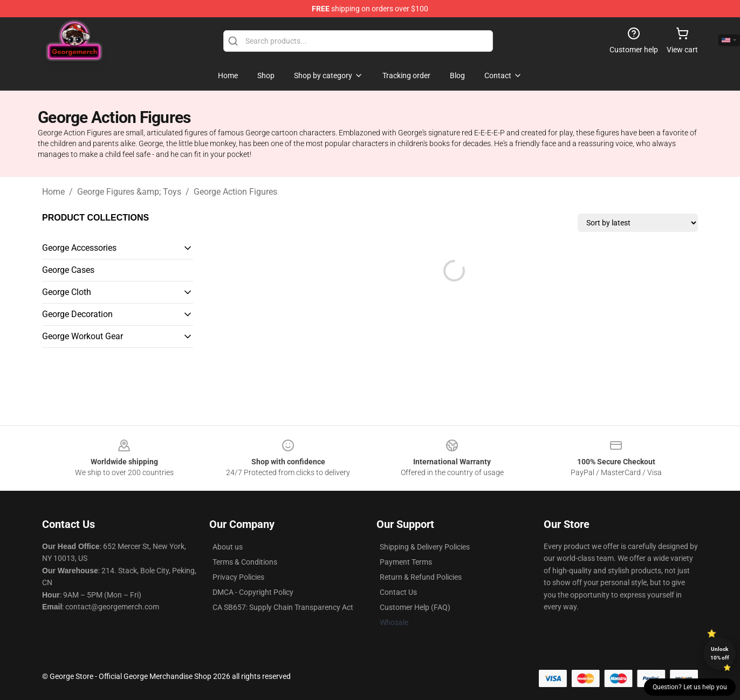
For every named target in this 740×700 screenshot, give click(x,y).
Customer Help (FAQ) (415, 607)
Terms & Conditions (245, 562)
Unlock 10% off (720, 653)
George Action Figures (235, 192)
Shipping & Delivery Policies (425, 547)
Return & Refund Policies (421, 577)
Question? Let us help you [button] (690, 687)
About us (228, 547)
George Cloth (67, 292)
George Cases (68, 270)
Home (53, 192)
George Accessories (79, 248)
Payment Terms (406, 562)
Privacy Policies (238, 577)
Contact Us (398, 592)
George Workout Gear (83, 336)
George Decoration (77, 314)
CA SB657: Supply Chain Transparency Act (283, 607)
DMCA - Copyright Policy (253, 592)
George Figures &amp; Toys (129, 192)
